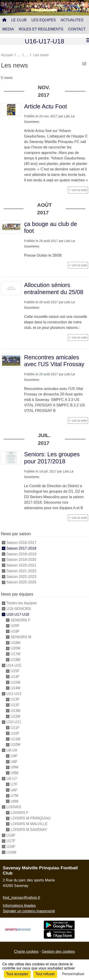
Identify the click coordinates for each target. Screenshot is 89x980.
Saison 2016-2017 (21, 543)
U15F (15, 671)
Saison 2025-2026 (21, 582)
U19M (16, 660)
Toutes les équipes (22, 603)
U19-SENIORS (19, 609)
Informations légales (19, 906)
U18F (11, 835)
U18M (16, 643)
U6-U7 (12, 779)
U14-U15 (14, 665)
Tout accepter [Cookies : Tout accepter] (17, 974)
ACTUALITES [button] (72, 20)
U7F (14, 784)
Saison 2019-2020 (21, 560)
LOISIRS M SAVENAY (29, 830)
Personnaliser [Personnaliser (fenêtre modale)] (73, 974)
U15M (16, 682)
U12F (15, 705)
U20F (15, 626)
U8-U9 (12, 750)
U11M (16, 739)
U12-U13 (14, 694)
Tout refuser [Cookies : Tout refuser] (45, 974)
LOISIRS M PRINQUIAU (31, 818)
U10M (16, 745)
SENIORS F (20, 620)
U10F (15, 733)
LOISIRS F (19, 812)
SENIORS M (21, 637)
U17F (11, 841)
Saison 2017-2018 (21, 548)
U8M (14, 773)
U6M (14, 801)
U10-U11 (14, 722)
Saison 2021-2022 (21, 571)
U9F (14, 756)
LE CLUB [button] (19, 20)
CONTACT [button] (77, 29)
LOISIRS (14, 807)
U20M (16, 648)
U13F (15, 699)
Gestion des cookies (58, 952)
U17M (16, 654)
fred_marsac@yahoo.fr (22, 898)
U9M (14, 767)
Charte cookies (26, 952)
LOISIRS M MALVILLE (29, 824)
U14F (15, 677)
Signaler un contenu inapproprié (29, 911)
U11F (15, 728)
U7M (14, 796)
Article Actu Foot (46, 106)
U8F (14, 761)
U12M (16, 716)
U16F (11, 847)
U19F (15, 631)
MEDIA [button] (8, 29)
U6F (14, 790)
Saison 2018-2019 (21, 554)
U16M (11, 852)
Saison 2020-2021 (21, 565)
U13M (16, 711)
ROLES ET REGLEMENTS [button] (41, 29)
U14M (16, 688)
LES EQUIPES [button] (44, 20)
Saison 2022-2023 (21, 576)
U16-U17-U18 (18, 614)
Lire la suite (79, 190)
